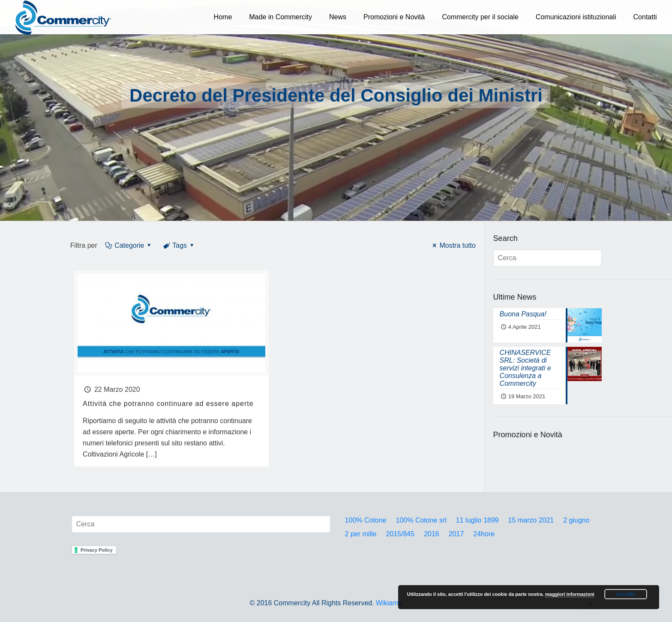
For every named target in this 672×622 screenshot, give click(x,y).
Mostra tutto (453, 245)
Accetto (626, 594)
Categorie (129, 245)
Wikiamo (389, 603)
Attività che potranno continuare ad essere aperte (168, 404)
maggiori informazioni (570, 594)
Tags (179, 245)
